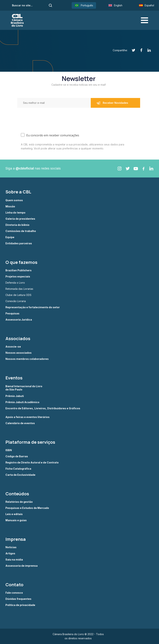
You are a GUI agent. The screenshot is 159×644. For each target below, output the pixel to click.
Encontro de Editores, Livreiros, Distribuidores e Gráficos (43, 408)
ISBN (9, 450)
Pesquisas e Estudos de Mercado (27, 508)
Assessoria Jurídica (19, 320)
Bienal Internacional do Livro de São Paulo (24, 388)
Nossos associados (19, 353)
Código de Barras (17, 456)
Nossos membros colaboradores (27, 359)
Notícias (11, 547)
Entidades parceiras (19, 243)
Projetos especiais (18, 277)
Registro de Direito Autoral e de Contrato (32, 463)
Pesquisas (12, 313)
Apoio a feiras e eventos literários (27, 417)
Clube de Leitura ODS (18, 295)
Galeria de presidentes (20, 219)
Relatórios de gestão (19, 502)
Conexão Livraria (16, 301)
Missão (10, 206)
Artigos (10, 553)
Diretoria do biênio (17, 225)
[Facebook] (139, 50)
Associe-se (13, 347)
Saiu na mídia (14, 560)
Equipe (10, 237)
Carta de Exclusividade (20, 475)
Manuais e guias (16, 520)
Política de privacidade (20, 605)
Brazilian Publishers (19, 270)
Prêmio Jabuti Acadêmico (22, 402)
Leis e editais (14, 514)
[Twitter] (132, 50)
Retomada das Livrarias (19, 289)
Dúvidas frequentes (18, 599)
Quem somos (14, 200)
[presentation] (31, 118)
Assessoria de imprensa (22, 566)
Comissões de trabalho (21, 231)
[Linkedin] (147, 50)
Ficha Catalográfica (18, 469)
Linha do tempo (15, 213)
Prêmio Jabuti (15, 396)
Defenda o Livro (15, 283)
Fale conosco (14, 593)
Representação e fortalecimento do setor (33, 307)
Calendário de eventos (20, 423)
